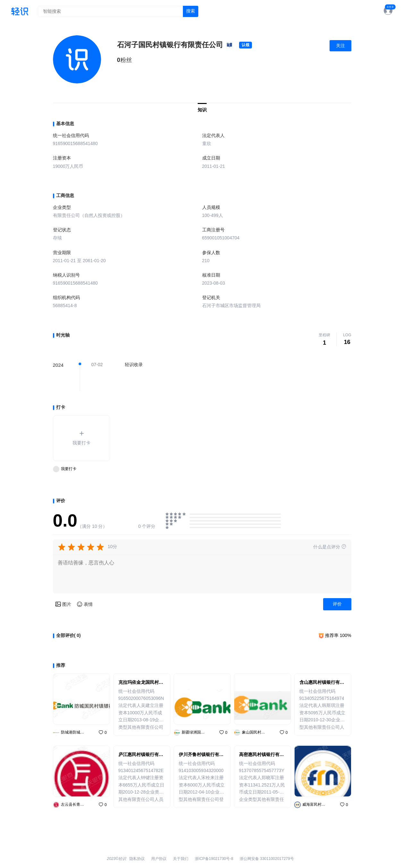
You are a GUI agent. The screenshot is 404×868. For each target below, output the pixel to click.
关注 (340, 46)
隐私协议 (137, 859)
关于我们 (181, 859)
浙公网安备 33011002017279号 (267, 859)
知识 (202, 110)
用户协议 (159, 859)
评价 (337, 604)
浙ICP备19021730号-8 (214, 859)
